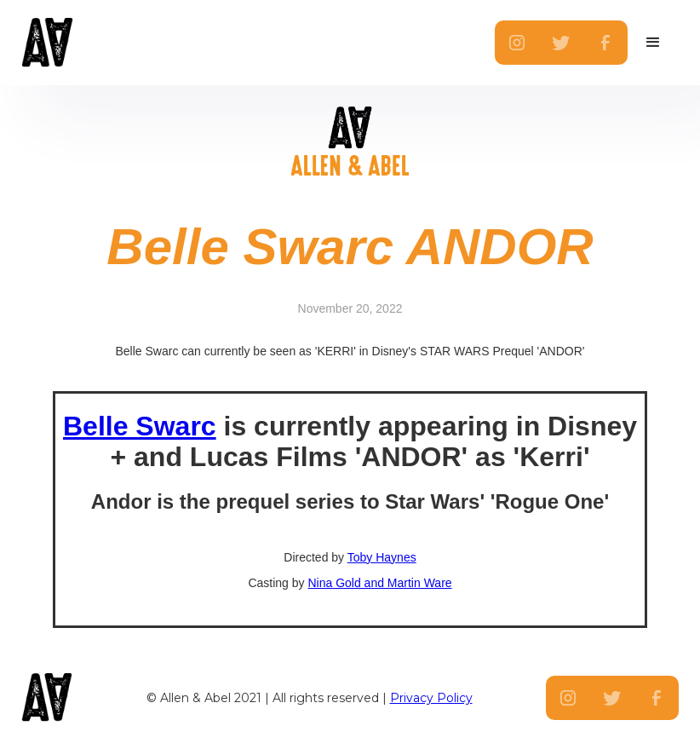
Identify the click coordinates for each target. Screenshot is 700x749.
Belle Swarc (140, 426)
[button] (653, 43)
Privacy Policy (431, 698)
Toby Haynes (382, 557)
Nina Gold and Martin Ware (379, 583)
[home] (87, 43)
